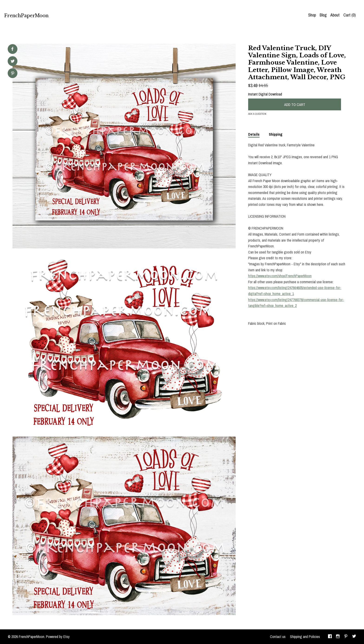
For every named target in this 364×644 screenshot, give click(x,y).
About (335, 15)
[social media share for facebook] (12, 49)
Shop (312, 15)
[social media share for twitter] (13, 62)
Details (254, 134)
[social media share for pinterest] (13, 74)
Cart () (349, 15)
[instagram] (338, 637)
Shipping (276, 134)
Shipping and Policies (305, 637)
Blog (323, 15)
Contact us (278, 637)
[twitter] (354, 637)
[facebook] (330, 637)
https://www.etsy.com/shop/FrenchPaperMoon (280, 276)
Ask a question (257, 114)
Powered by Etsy (58, 637)
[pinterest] (346, 637)
